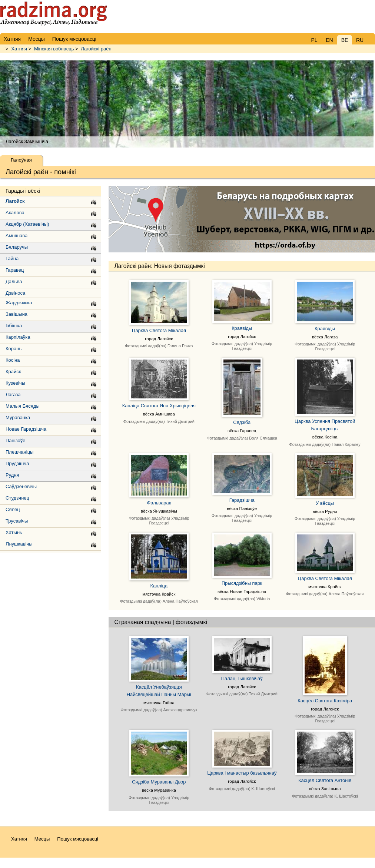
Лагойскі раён (96, 49)
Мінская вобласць (54, 49)
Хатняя (19, 49)
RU (360, 40)
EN (329, 40)
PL (314, 40)
